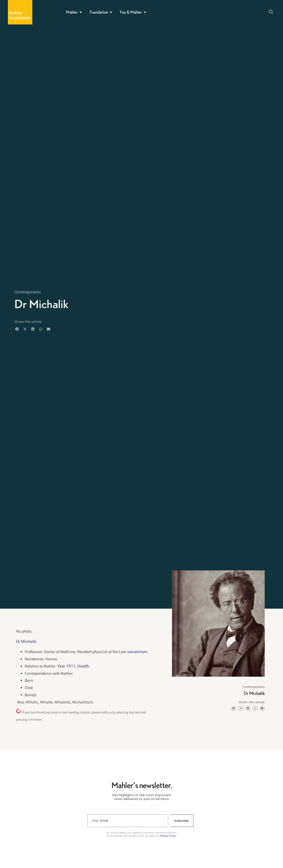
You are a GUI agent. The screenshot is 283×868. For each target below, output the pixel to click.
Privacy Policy (168, 836)
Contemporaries (27, 292)
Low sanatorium (133, 652)
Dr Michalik (26, 641)
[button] (17, 329)
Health (83, 666)
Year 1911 (66, 666)
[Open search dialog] (271, 12)
